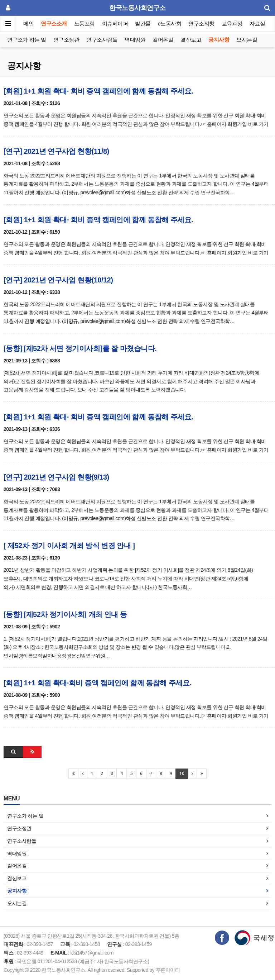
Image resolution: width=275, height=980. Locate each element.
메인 (28, 23)
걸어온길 (163, 40)
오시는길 (247, 40)
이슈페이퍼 (115, 23)
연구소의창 (201, 23)
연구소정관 (66, 40)
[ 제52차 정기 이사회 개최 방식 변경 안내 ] (69, 546)
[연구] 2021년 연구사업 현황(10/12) (58, 280)
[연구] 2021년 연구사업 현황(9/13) (56, 477)
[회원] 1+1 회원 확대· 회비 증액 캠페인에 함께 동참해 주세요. (98, 91)
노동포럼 (85, 23)
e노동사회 (170, 23)
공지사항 (219, 40)
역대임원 (135, 40)
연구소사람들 (102, 40)
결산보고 (191, 40)
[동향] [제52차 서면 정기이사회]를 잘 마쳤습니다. (80, 348)
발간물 (143, 23)
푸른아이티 (168, 970)
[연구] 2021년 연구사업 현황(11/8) (56, 151)
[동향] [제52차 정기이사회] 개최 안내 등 (65, 614)
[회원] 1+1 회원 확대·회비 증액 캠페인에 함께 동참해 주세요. (97, 683)
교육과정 (232, 23)
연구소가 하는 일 (27, 40)
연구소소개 (54, 23)
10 (182, 774)
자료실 (257, 23)
